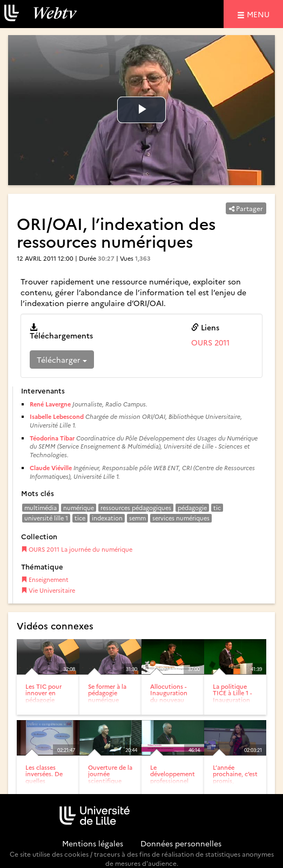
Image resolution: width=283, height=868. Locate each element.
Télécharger (62, 360)
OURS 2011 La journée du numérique (77, 549)
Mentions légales (93, 843)
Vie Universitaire (48, 590)
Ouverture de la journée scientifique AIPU (110, 777)
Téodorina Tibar (52, 438)
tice (80, 518)
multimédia (41, 508)
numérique (79, 508)
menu (260, 14)
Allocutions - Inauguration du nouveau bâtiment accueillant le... (171, 699)
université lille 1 (46, 518)
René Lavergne (50, 404)
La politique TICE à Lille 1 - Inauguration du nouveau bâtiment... (232, 699)
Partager (246, 208)
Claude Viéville (51, 468)
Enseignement (45, 579)
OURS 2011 (210, 342)
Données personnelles (181, 843)
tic (217, 508)
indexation (107, 518)
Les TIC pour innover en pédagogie (43, 693)
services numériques (181, 518)
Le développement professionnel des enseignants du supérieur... (173, 784)
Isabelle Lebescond (57, 416)
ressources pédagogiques (136, 508)
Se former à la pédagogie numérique (107, 693)
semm (137, 518)
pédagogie (192, 508)
